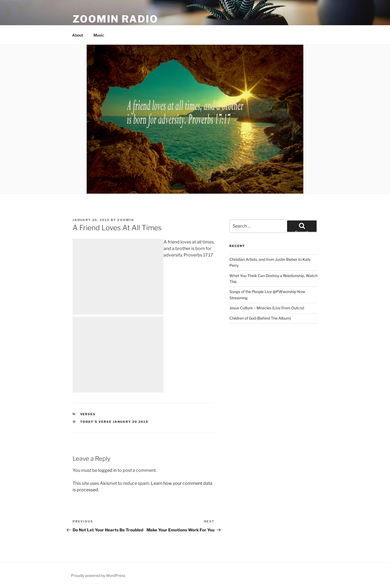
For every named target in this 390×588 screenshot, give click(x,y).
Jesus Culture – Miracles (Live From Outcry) (267, 308)
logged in (107, 470)
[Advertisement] (118, 277)
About (78, 35)
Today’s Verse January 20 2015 (114, 422)
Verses (88, 414)
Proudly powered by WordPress (98, 575)
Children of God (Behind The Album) (260, 318)
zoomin (126, 220)
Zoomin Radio (115, 19)
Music (99, 35)
